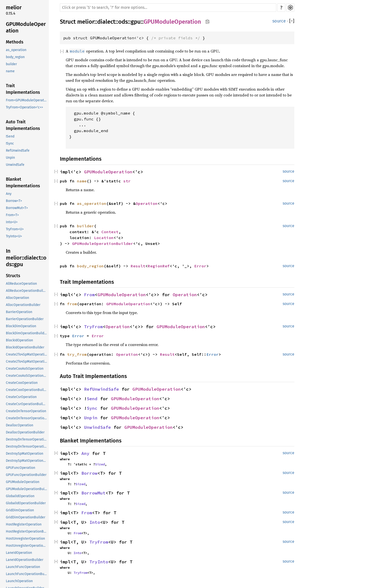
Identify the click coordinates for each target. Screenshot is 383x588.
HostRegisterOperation (24, 524)
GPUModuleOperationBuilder (27, 489)
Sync (92, 408)
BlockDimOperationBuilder (27, 333)
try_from (77, 354)
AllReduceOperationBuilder (27, 291)
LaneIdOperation (19, 553)
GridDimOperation (20, 510)
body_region (15, 57)
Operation (147, 203)
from (72, 304)
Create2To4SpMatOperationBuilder (27, 362)
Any (9, 194)
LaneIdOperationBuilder (25, 560)
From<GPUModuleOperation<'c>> (27, 100)
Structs (13, 276)
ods (123, 22)
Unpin (10, 158)
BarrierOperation (19, 312)
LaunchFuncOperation (23, 567)
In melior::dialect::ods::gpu (26, 258)
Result (138, 266)
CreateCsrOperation (21, 397)
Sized (100, 464)
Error (200, 266)
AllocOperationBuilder (23, 305)
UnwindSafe (15, 165)
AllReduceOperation (21, 284)
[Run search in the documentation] (168, 8)
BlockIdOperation (19, 340)
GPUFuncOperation (21, 468)
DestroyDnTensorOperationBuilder (27, 446)
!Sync (10, 143)
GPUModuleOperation (26, 27)
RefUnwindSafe (18, 151)
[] (292, 21)
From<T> (12, 215)
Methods (15, 42)
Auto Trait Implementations (23, 125)
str (127, 181)
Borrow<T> (14, 201)
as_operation (16, 50)
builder (11, 64)
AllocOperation (17, 298)
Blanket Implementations (23, 183)
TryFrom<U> (15, 229)
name (10, 71)
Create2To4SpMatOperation (27, 354)
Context (110, 232)
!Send (10, 136)
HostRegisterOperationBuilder (27, 531)
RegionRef (159, 266)
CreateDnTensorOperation (26, 411)
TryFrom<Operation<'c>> (24, 107)
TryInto (99, 562)
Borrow (89, 473)
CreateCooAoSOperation (25, 369)
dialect (106, 22)
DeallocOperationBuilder (25, 432)
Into (95, 522)
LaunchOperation (19, 581)
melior (14, 7)
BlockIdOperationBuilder (25, 347)
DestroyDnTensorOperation (27, 439)
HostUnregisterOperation (25, 539)
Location (104, 238)
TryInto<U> (14, 236)
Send (92, 399)
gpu (136, 22)
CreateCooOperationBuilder (27, 390)
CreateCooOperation (22, 383)
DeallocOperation (20, 425)
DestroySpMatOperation (25, 454)
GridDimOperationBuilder (26, 517)
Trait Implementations (23, 89)
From (89, 295)
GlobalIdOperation (20, 496)
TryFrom (93, 327)
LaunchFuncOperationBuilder (27, 574)
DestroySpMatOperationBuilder (27, 461)
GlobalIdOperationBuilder (26, 503)
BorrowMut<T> (17, 208)
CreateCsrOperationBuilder (27, 404)
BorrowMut (93, 493)
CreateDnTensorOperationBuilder (27, 418)
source (279, 21)
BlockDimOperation (21, 326)
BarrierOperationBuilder (25, 319)
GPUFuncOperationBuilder (26, 475)
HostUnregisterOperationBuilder (27, 546)
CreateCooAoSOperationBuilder (27, 376)
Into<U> (12, 222)
